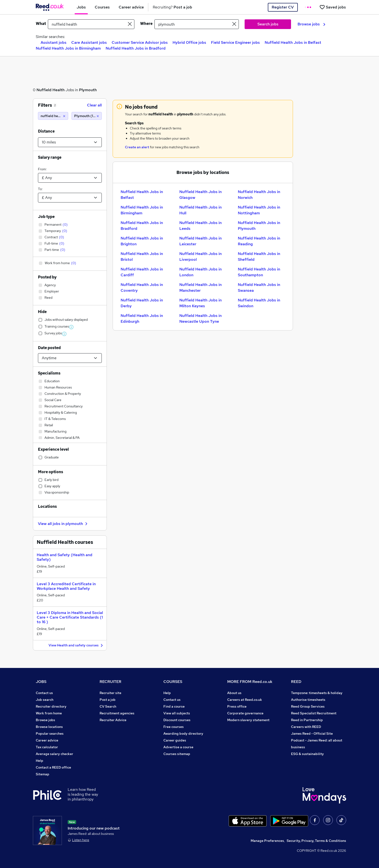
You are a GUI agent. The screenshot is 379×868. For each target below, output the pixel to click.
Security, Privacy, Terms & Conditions (316, 841)
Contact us (44, 693)
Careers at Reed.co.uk (245, 700)
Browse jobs (311, 24)
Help (40, 761)
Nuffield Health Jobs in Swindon (259, 303)
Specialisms (49, 373)
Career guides (175, 740)
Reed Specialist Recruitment (314, 713)
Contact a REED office (53, 767)
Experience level (53, 449)
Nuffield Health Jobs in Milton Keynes (200, 303)
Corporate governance (245, 713)
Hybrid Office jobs (189, 42)
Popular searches (50, 733)
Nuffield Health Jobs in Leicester (200, 241)
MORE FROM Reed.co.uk (250, 682)
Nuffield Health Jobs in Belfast (293, 42)
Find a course (174, 706)
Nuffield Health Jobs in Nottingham (259, 210)
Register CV (283, 7)
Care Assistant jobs (89, 42)
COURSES (173, 682)
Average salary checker (55, 754)
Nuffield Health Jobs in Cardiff (142, 272)
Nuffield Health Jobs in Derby (142, 303)
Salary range (50, 157)
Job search (45, 700)
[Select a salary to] (70, 198)
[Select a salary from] (70, 178)
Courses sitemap (177, 754)
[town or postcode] (197, 24)
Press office (237, 706)
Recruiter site (110, 693)
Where (146, 24)
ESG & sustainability (307, 754)
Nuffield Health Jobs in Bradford (136, 48)
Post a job (108, 700)
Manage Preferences (267, 841)
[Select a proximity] (70, 142)
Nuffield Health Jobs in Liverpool (200, 257)
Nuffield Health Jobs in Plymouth (259, 226)
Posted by (47, 277)
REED (296, 682)
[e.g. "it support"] (91, 24)
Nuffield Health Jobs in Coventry (142, 288)
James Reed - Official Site (312, 733)
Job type (46, 217)
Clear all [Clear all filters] (94, 105)
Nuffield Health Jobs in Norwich (259, 195)
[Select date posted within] (70, 358)
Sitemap (43, 774)
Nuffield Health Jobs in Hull (200, 210)
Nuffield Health (51, 90)
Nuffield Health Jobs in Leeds (200, 226)
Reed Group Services (308, 706)
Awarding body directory (183, 733)
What (41, 24)
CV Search (108, 706)
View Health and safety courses (76, 646)
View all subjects (177, 713)
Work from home (49, 713)
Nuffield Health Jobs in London (200, 272)
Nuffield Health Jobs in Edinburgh (142, 318)
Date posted (49, 348)
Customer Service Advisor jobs (140, 42)
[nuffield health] (53, 116)
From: (42, 169)
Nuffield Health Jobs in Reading (259, 241)
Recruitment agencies (117, 713)
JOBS (41, 682)
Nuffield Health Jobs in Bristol (142, 257)
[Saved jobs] (333, 7)
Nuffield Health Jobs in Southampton (259, 272)
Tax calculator (47, 747)
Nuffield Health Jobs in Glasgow (200, 195)
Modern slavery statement (248, 720)
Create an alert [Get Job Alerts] (137, 147)
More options (51, 472)
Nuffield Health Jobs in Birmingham (68, 48)
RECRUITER (110, 682)
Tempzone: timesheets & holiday (317, 693)
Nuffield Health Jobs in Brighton (142, 241)
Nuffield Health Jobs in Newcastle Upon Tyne (200, 318)
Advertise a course (178, 747)
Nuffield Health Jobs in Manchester (200, 288)
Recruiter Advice (113, 720)
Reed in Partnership (307, 720)
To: (40, 189)
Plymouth (88, 90)
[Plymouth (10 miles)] (87, 116)
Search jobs (268, 24)
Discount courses (177, 720)
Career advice (47, 740)
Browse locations (49, 727)
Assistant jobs (54, 42)
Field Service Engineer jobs (235, 42)
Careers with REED (306, 727)
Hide (42, 312)
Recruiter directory (51, 706)
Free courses (174, 727)
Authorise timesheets (308, 700)
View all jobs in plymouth (63, 524)
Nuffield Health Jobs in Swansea (259, 288)
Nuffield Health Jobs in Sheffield (259, 257)
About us (234, 693)
